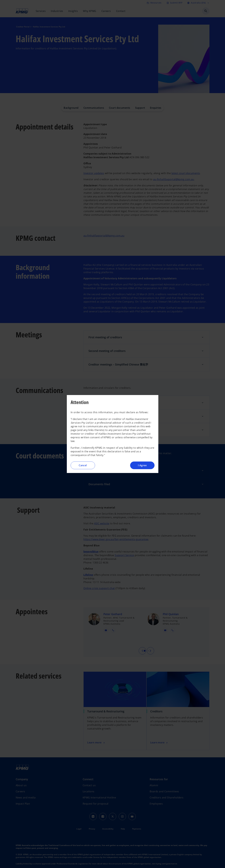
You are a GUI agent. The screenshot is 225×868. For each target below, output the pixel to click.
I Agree (142, 465)
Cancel (83, 465)
